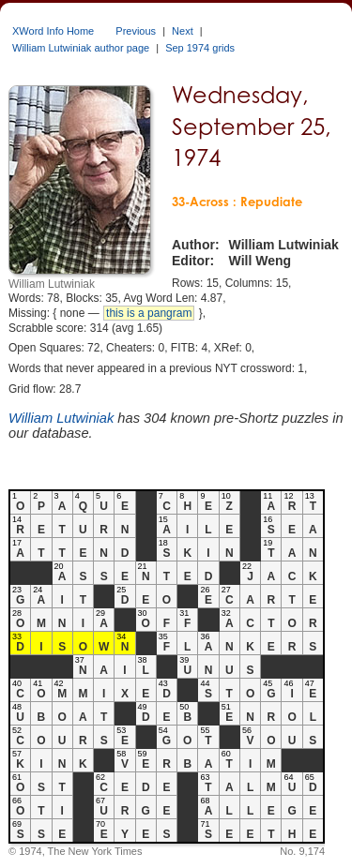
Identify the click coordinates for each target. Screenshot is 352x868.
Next (183, 31)
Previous (136, 31)
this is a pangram (149, 313)
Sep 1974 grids (200, 48)
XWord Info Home (53, 31)
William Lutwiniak (61, 418)
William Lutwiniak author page (81, 48)
